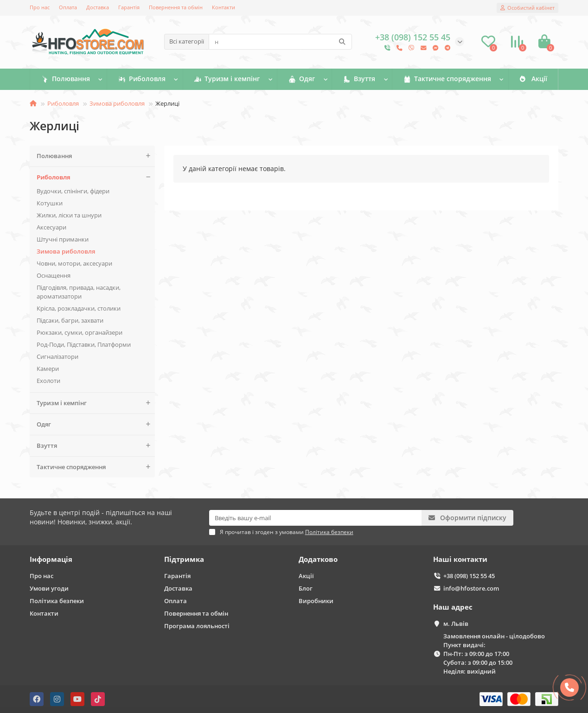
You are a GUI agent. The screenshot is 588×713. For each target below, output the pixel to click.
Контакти (224, 7)
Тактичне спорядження (447, 79)
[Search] (280, 42)
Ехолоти (48, 381)
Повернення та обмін (176, 7)
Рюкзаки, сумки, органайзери (80, 332)
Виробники (316, 601)
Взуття (360, 79)
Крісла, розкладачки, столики (79, 308)
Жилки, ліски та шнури (69, 215)
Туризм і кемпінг (226, 79)
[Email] (316, 518)
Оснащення (54, 275)
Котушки (50, 203)
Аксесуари (51, 227)
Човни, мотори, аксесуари (74, 263)
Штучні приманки (63, 239)
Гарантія (129, 7)
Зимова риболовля (117, 103)
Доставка (98, 7)
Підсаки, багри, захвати (70, 320)
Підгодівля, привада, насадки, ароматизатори (79, 292)
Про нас (40, 7)
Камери (48, 369)
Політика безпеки (57, 601)
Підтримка (184, 559)
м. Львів (456, 624)
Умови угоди (49, 588)
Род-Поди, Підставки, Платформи (84, 344)
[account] (527, 8)
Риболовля (142, 79)
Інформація (51, 559)
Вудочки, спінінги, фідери (73, 191)
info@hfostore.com (471, 588)
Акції (532, 79)
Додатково (318, 559)
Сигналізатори (58, 356)
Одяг (301, 79)
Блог (306, 588)
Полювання (66, 79)
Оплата (68, 7)
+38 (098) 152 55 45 (469, 576)
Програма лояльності (197, 626)
